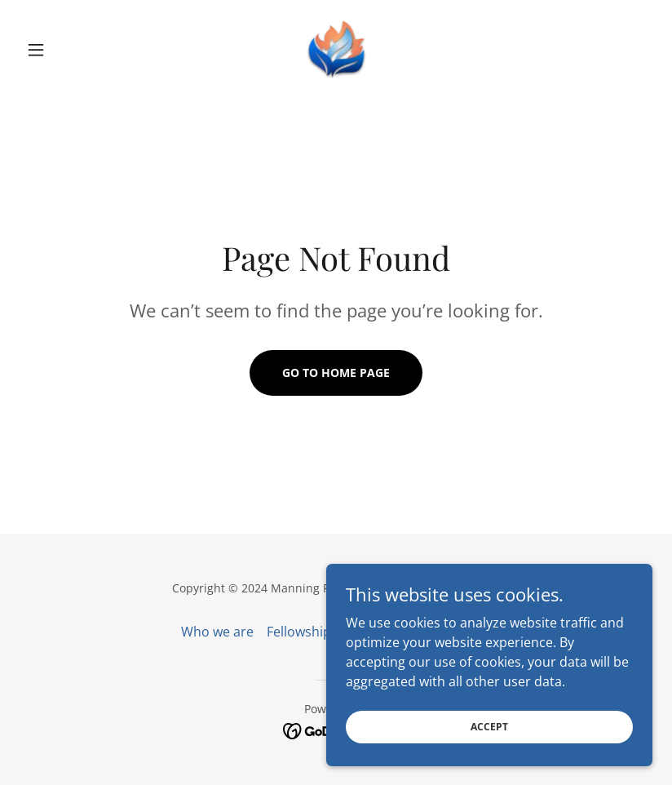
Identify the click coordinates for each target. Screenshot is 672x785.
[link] (336, 50)
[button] (67, 50)
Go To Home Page (336, 373)
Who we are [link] (217, 632)
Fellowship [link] (299, 632)
